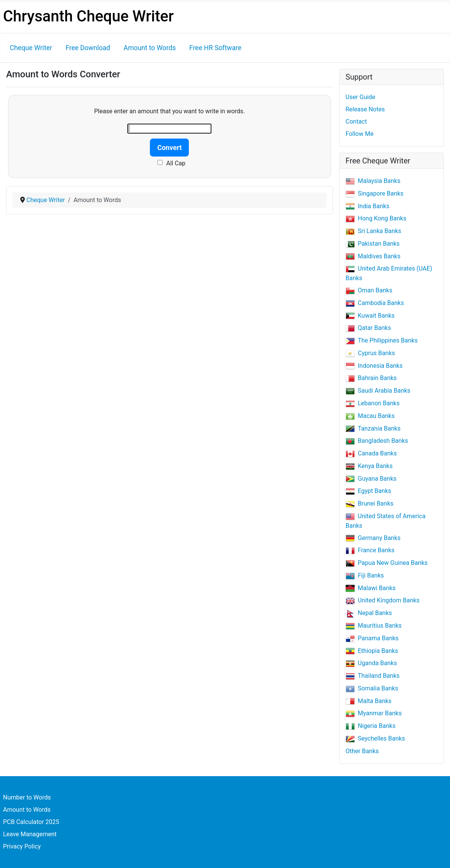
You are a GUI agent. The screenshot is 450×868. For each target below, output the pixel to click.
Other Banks (362, 751)
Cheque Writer (31, 48)
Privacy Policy (22, 846)
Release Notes (365, 109)
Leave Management (30, 834)
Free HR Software (215, 48)
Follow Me (360, 134)
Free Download (88, 48)
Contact (356, 122)
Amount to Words (150, 48)
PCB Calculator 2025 (31, 822)
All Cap (176, 163)
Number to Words (27, 797)
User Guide (361, 97)
